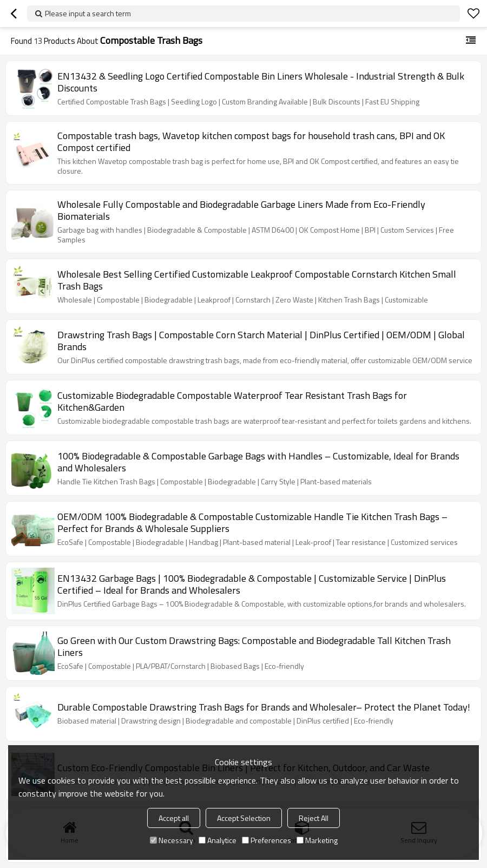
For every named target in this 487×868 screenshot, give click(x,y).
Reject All (314, 818)
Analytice (218, 840)
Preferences (266, 840)
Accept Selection (244, 818)
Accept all (174, 818)
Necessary (172, 840)
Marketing (317, 840)
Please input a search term (88, 13)
